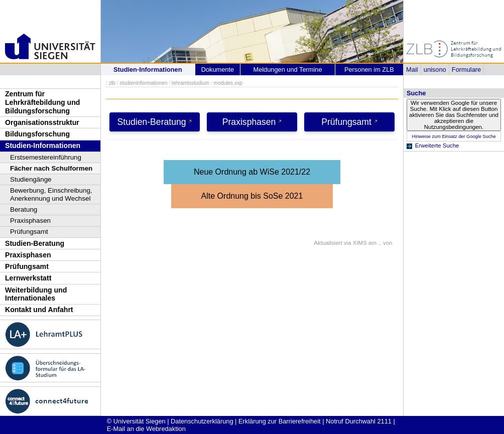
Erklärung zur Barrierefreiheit (280, 421)
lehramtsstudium (191, 83)
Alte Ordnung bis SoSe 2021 (252, 196)
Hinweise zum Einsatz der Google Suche (454, 136)
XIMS (360, 243)
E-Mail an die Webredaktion (146, 429)
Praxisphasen (30, 221)
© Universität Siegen (136, 421)
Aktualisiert (328, 243)
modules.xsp (228, 83)
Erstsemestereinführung (46, 157)
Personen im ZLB (369, 69)
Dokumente (218, 69)
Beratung (24, 209)
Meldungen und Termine (287, 69)
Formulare (466, 69)
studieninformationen (143, 83)
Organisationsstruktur (42, 122)
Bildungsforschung (37, 134)
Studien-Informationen (43, 146)
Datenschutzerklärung (202, 421)
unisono (435, 69)
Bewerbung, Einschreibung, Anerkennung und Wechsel (51, 194)
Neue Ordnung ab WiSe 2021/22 (252, 172)
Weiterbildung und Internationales (36, 294)
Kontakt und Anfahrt (39, 310)
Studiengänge (31, 179)
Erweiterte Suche (437, 146)
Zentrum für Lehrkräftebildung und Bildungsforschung (42, 102)
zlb (112, 83)
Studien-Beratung (35, 243)
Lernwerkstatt (28, 278)
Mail (412, 69)
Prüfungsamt (29, 232)
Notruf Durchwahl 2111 (359, 421)
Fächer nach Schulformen (51, 168)
